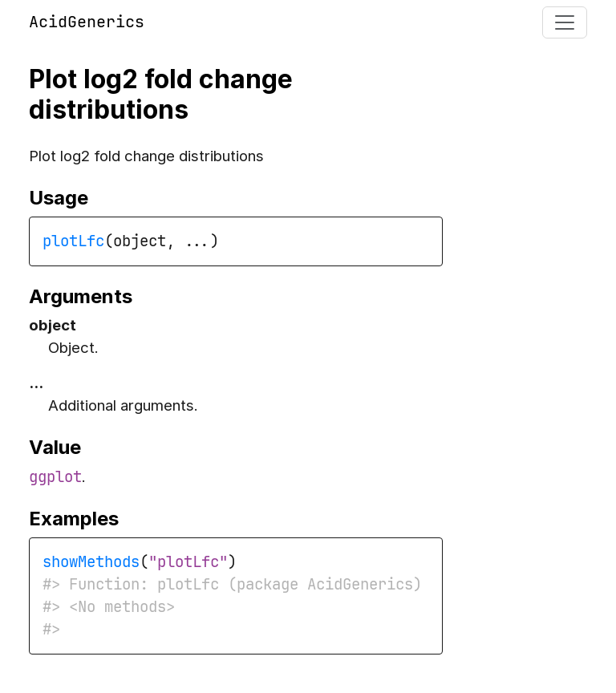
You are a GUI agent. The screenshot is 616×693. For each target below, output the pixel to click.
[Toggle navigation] (565, 22)
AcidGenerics (87, 22)
